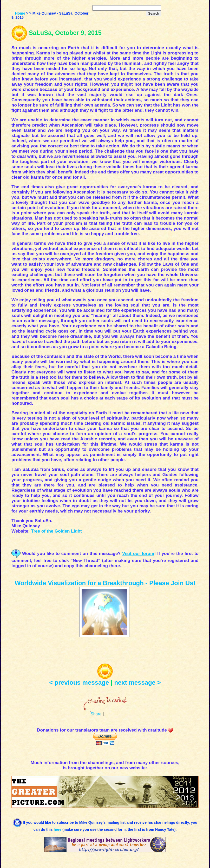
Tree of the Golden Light (56, 531)
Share (96, 714)
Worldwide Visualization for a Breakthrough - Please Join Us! (105, 583)
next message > (137, 682)
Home (20, 13)
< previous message (79, 682)
